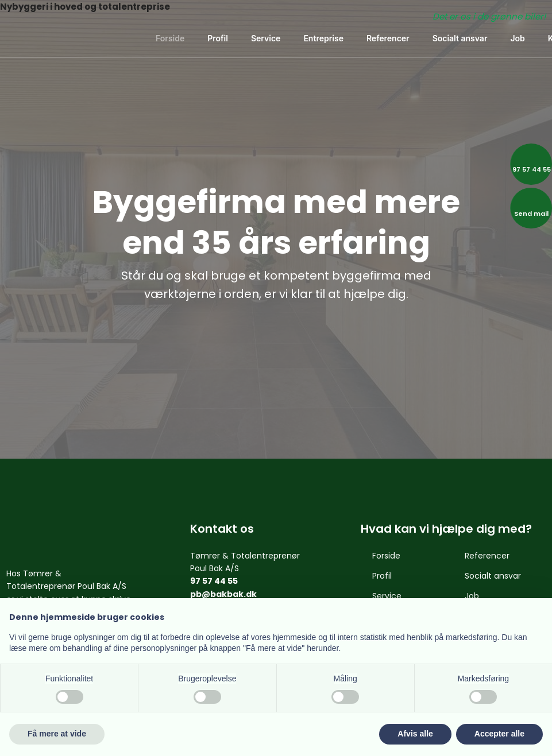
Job (517, 38)
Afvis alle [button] (415, 734)
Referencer (388, 38)
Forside (170, 38)
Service (266, 38)
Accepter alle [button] (499, 734)
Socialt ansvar (460, 38)
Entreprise (323, 38)
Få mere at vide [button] (57, 734)
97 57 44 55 (214, 581)
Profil (218, 38)
